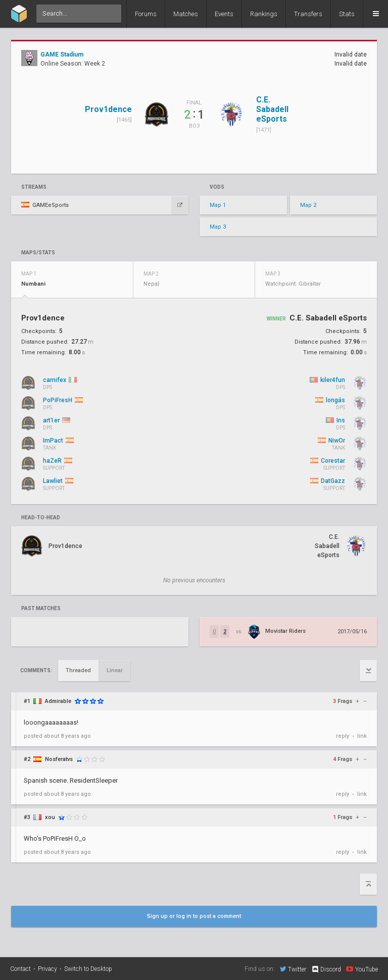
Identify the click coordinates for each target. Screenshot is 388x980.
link (362, 736)
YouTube (362, 969)
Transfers (308, 14)
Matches (186, 14)
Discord (326, 969)
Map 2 (308, 205)
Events (224, 14)
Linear (115, 670)
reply (343, 736)
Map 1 (218, 205)
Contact (20, 969)
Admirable (58, 701)
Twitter (293, 969)
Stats (347, 14)
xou (50, 817)
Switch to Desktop (88, 969)
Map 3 (218, 227)
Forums (146, 14)
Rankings (264, 14)
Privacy (47, 969)
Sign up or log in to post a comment (194, 916)
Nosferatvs (59, 759)
